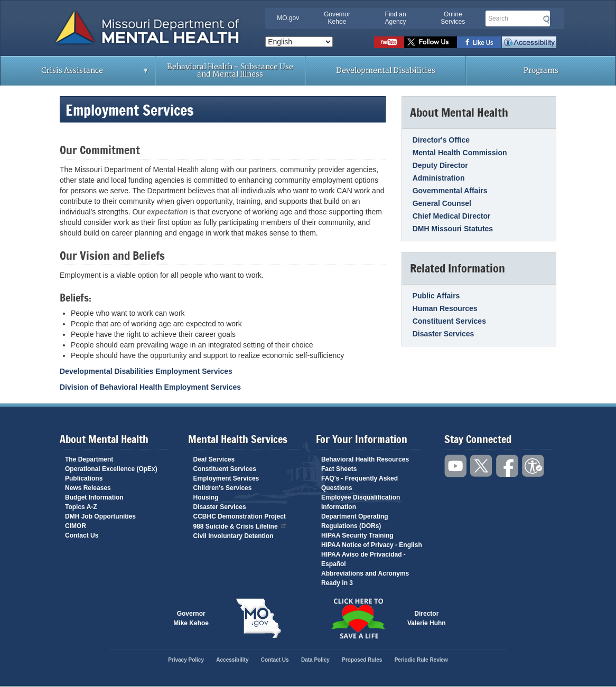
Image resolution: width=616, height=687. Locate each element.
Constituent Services (449, 321)
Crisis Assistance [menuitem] (75, 74)
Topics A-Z (81, 507)
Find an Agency (396, 18)
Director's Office (441, 140)
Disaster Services (444, 334)
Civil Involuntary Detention (234, 536)
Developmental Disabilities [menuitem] (386, 70)
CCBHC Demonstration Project (240, 516)
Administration (439, 178)
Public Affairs (436, 296)
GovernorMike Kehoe (191, 618)
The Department (89, 459)
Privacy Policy (186, 660)
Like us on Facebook (479, 42)
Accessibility (529, 42)
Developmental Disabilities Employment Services (146, 371)
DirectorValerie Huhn (427, 618)
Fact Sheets (339, 469)
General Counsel (442, 203)
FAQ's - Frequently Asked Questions (360, 483)
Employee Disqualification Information (361, 502)
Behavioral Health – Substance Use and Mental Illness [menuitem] (230, 70)
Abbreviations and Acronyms (365, 573)
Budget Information (94, 497)
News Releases (88, 488)
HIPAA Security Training (357, 535)
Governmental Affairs (450, 191)
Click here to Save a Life (358, 618)
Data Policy (315, 660)
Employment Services (226, 478)
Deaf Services (214, 459)
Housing (206, 497)
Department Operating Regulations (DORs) (355, 521)
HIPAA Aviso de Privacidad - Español (363, 559)
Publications (84, 478)
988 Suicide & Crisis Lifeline (240, 526)
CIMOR (76, 526)
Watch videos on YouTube (389, 42)
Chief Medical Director (452, 216)
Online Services (453, 18)
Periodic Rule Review (421, 660)
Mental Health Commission (460, 153)
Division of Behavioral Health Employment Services (150, 387)
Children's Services (223, 488)
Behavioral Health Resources (365, 459)
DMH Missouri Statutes (453, 229)
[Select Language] (299, 42)
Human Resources (445, 308)
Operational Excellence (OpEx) (111, 469)
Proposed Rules (362, 660)
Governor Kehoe (337, 18)
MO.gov (288, 18)
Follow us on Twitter (431, 42)
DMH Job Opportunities (100, 516)
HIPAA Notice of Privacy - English (372, 545)
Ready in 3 (337, 583)
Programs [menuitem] (541, 70)
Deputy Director (440, 165)
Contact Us (82, 535)
